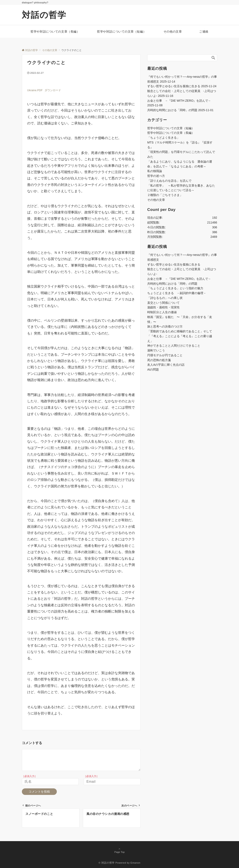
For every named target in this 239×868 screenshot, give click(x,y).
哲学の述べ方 (156, 176)
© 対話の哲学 (107, 863)
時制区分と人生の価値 (162, 312)
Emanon (135, 863)
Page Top (119, 851)
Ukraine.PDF (35, 90)
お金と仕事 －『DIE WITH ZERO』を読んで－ (179, 101)
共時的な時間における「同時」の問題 (172, 110)
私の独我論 (155, 171)
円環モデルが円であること (165, 355)
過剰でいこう (156, 350)
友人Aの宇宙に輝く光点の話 (166, 365)
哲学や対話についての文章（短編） (171, 128)
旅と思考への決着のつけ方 (165, 326)
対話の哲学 (44, 15)
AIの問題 (153, 370)
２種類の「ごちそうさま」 (165, 195)
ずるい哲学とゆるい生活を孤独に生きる (174, 86)
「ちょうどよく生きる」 (163, 138)
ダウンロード (53, 90)
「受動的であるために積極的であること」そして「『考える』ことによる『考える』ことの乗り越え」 (180, 336)
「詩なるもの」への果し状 (165, 298)
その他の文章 (156, 200)
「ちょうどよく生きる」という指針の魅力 (175, 288)
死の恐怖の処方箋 (159, 360)
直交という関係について (163, 303)
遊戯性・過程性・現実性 (163, 307)
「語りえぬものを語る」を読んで (169, 181)
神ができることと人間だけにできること (174, 346)
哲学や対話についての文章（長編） (171, 133)
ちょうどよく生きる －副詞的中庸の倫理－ (177, 293)
